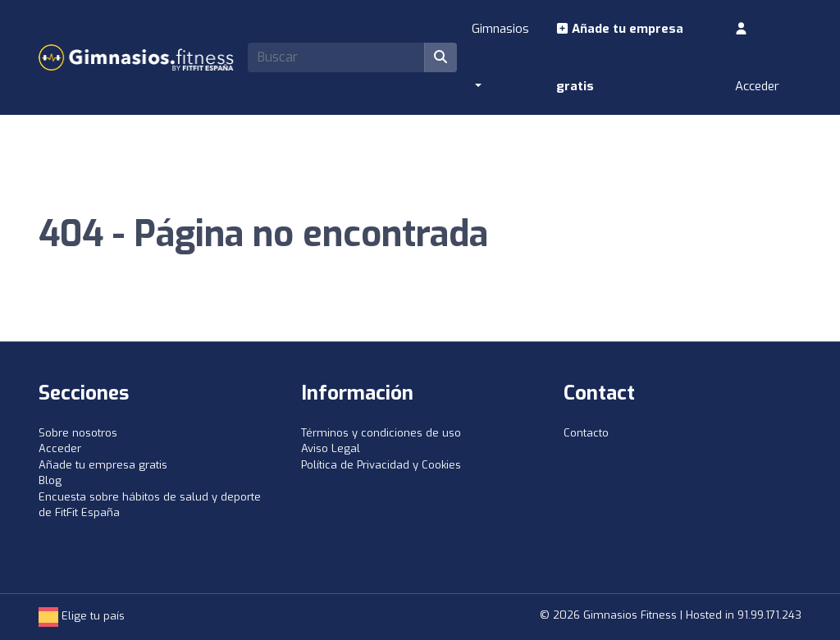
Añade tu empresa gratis (620, 57)
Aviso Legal (331, 448)
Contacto (586, 433)
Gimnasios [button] (500, 29)
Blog (50, 480)
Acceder (757, 58)
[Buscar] (441, 57)
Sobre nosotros (78, 433)
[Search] (336, 57)
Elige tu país (82, 616)
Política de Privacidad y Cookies (381, 465)
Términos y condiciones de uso (381, 433)
